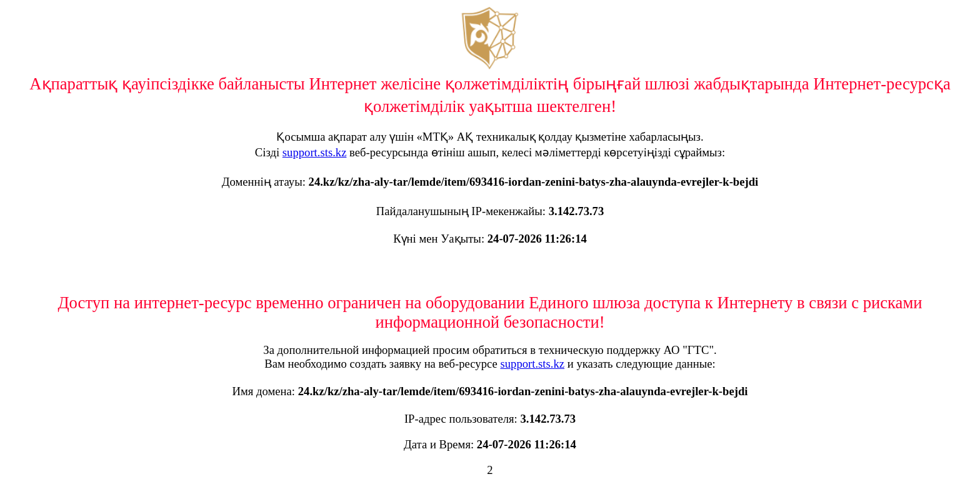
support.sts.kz (315, 152)
